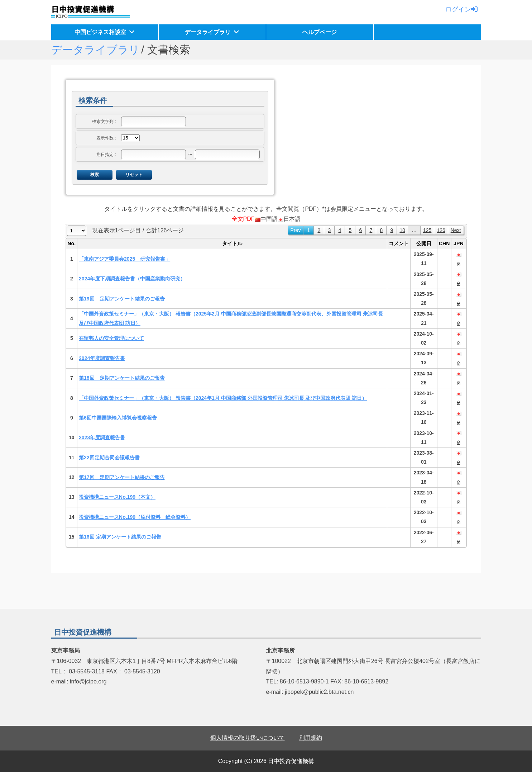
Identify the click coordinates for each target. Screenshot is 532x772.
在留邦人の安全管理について (111, 338)
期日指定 (105, 155)
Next (456, 230)
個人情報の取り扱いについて (248, 738)
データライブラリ (208, 32)
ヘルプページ (320, 32)
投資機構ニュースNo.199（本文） (117, 497)
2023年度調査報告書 (102, 437)
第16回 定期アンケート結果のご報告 (120, 537)
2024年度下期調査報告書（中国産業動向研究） (132, 279)
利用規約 (311, 738)
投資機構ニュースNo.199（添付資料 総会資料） (135, 517)
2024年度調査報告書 (102, 358)
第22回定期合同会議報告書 (109, 458)
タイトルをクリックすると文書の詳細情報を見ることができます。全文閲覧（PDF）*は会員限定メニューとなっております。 (266, 209)
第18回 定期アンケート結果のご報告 (122, 378)
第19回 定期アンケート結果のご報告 (122, 299)
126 (441, 230)
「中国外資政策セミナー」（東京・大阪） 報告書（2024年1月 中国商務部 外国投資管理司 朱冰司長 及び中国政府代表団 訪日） (223, 398)
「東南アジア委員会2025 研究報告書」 (124, 259)
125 (427, 230)
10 (402, 230)
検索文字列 (103, 122)
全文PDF (243, 219)
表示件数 (105, 138)
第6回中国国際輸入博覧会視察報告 (118, 418)
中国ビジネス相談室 (100, 32)
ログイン (461, 9)
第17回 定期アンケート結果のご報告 (122, 477)
